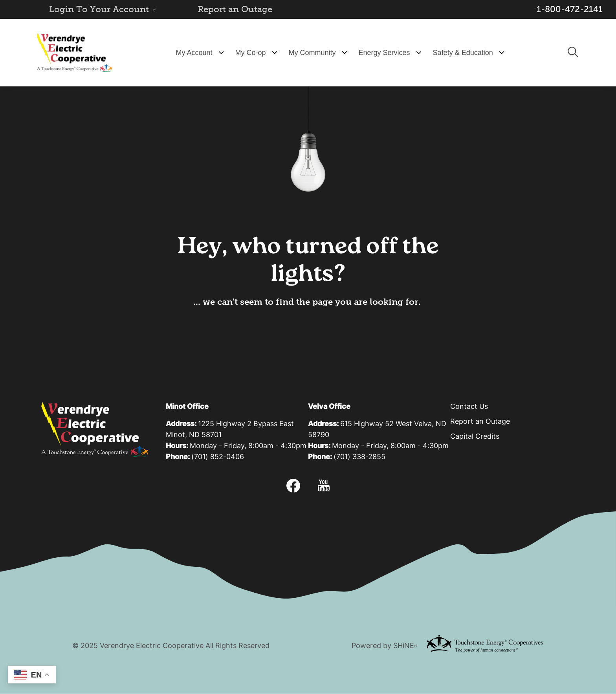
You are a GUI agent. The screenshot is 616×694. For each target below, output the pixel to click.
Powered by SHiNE (386, 646)
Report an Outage (235, 9)
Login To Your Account (104, 9)
